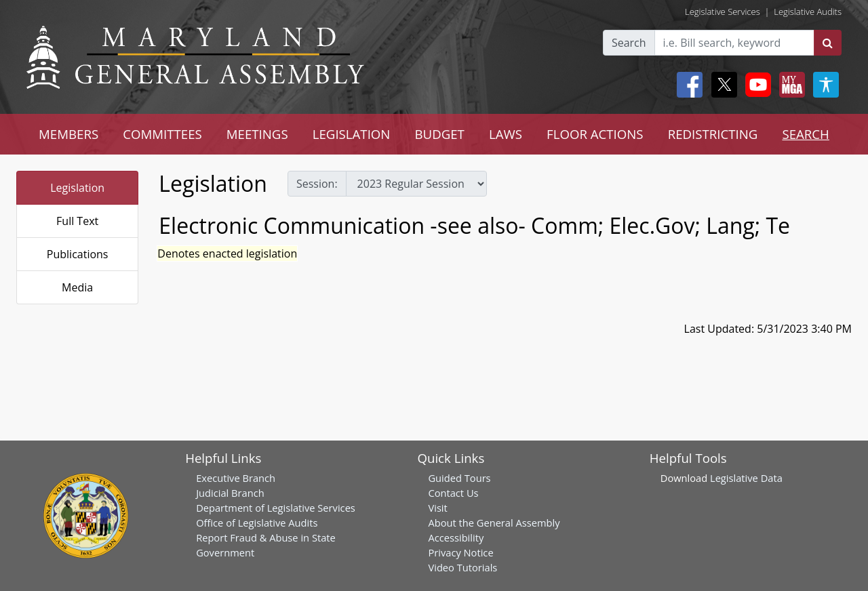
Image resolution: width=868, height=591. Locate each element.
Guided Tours (459, 478)
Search (629, 43)
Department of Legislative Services (276, 508)
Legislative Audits (808, 12)
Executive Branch (236, 478)
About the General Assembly (494, 523)
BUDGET (439, 134)
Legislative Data (746, 478)
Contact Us (453, 493)
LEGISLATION (352, 134)
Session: (317, 184)
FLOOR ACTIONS (595, 134)
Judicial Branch (230, 493)
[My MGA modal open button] (789, 85)
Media (77, 287)
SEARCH (805, 134)
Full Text (77, 221)
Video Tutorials (462, 567)
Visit (437, 508)
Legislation (77, 188)
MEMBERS (68, 134)
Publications (78, 254)
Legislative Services (723, 12)
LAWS (506, 134)
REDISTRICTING (713, 134)
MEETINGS (257, 134)
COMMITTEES (162, 134)
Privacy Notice (460, 552)
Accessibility (456, 537)
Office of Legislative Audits (257, 523)
